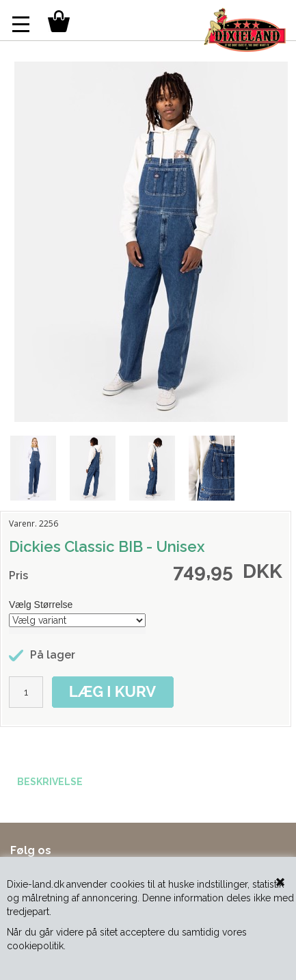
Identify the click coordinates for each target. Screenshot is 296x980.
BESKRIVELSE (50, 782)
